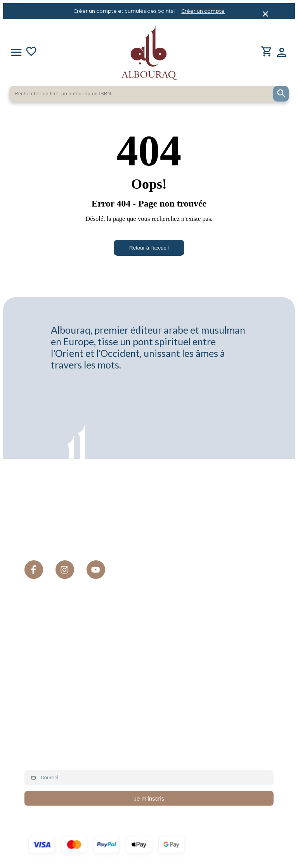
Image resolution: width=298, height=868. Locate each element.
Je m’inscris (149, 800)
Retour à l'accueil (149, 248)
